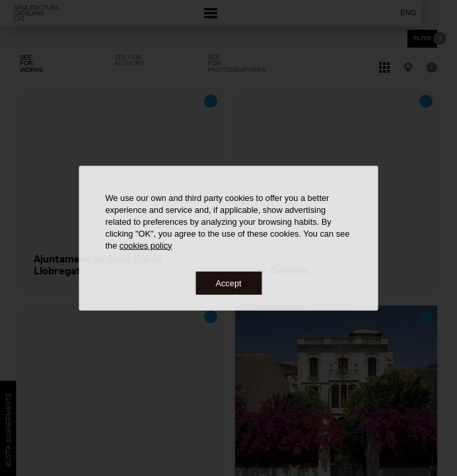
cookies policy (146, 245)
